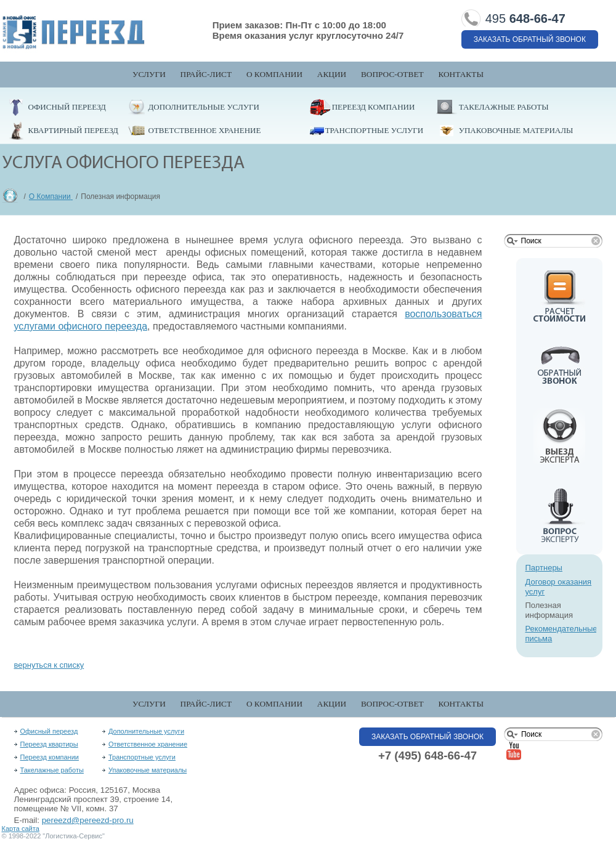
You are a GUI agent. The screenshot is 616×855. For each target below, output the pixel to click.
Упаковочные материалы (516, 130)
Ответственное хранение (205, 130)
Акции (332, 74)
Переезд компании (374, 107)
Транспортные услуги (374, 130)
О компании (274, 74)
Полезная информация (549, 610)
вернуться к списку (49, 665)
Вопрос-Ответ (392, 74)
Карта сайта (21, 829)
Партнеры (544, 568)
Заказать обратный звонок (530, 39)
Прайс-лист (206, 74)
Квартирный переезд (73, 130)
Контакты (461, 74)
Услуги (149, 74)
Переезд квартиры (49, 744)
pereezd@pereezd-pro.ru (88, 820)
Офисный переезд (67, 107)
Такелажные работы (504, 107)
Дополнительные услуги (204, 107)
